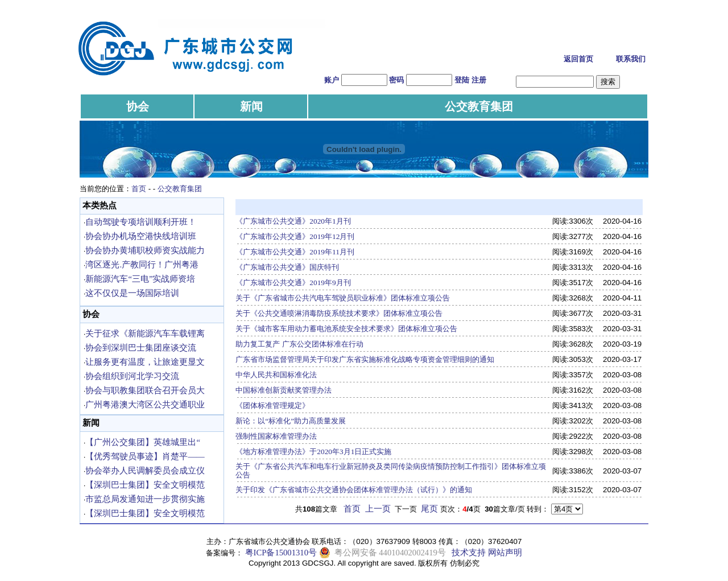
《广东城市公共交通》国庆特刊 (287, 267)
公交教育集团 (479, 106)
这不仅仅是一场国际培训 (132, 293)
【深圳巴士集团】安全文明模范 (145, 485)
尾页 (429, 509)
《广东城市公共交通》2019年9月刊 (293, 283)
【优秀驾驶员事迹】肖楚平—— (145, 456)
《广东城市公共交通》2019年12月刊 (295, 236)
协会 (138, 106)
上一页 (378, 509)
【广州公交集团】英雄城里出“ (143, 442)
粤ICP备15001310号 (281, 553)
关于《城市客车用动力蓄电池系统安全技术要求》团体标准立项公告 (346, 329)
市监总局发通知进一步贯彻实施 (145, 499)
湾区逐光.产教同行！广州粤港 (142, 265)
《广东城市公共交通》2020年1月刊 (293, 221)
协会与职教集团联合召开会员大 (145, 390)
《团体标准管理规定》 (272, 405)
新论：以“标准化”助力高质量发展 (291, 421)
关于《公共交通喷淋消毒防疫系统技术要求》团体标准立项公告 (339, 313)
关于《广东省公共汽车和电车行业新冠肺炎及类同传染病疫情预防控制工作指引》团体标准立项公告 (391, 471)
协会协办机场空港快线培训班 (141, 236)
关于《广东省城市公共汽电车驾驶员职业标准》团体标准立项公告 (343, 298)
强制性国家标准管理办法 (276, 436)
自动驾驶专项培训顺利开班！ (141, 222)
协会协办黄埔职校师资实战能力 (145, 250)
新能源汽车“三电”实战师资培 (140, 279)
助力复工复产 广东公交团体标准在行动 (299, 344)
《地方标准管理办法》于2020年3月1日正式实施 (313, 452)
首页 (139, 189)
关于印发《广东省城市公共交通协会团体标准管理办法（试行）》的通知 (354, 490)
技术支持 (469, 553)
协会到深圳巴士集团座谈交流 (141, 348)
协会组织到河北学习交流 (132, 376)
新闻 (251, 106)
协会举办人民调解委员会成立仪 (145, 471)
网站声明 (505, 553)
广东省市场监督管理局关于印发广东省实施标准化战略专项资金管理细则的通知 (365, 359)
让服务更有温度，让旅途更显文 (145, 362)
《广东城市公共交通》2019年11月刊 (295, 252)
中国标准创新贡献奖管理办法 (284, 390)
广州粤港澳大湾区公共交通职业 (145, 405)
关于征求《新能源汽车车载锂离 (145, 333)
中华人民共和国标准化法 (276, 375)
